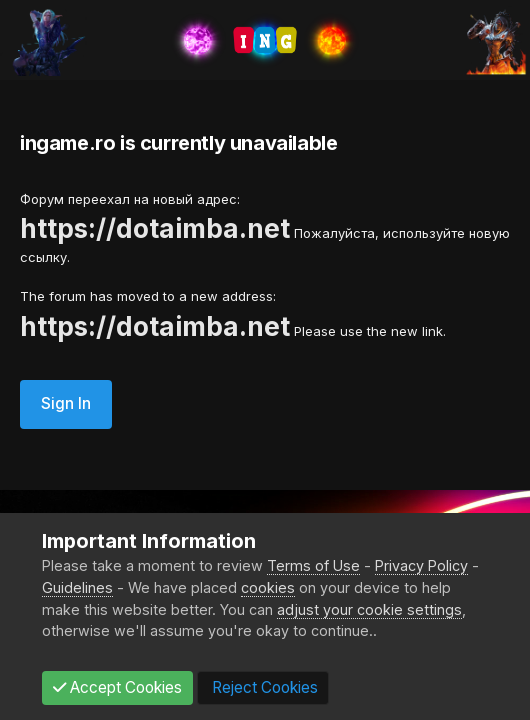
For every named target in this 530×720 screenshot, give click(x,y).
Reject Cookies (263, 687)
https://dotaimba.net (155, 228)
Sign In (66, 403)
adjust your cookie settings (369, 609)
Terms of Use (313, 565)
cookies (268, 587)
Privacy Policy (421, 565)
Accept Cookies (117, 687)
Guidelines (77, 587)
